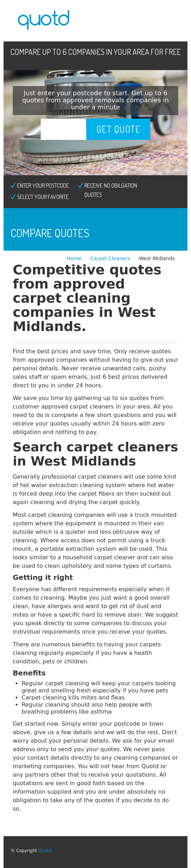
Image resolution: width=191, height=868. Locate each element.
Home (75, 258)
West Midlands (157, 258)
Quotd (45, 851)
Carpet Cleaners (111, 258)
